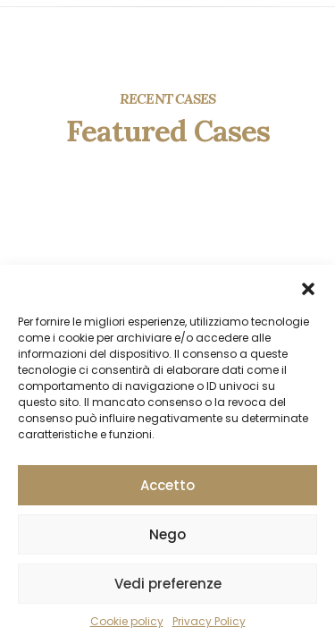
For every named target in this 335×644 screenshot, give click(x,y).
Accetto (167, 485)
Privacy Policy (209, 621)
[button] (308, 287)
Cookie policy (127, 621)
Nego (167, 534)
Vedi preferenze (168, 584)
